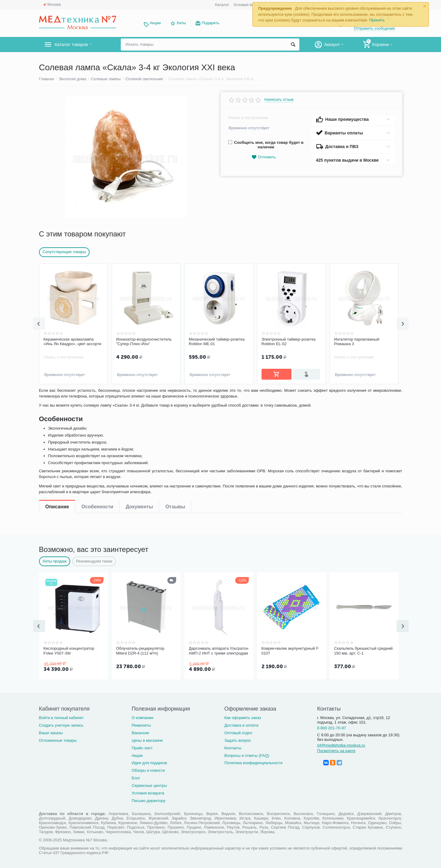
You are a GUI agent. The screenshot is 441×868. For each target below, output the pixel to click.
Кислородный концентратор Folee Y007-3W (69, 650)
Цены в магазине (147, 739)
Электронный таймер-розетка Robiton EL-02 (289, 342)
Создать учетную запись (61, 724)
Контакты (233, 747)
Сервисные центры (149, 784)
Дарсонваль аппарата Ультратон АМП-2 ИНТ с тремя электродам (219, 650)
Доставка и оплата (241, 724)
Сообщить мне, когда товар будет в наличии (266, 145)
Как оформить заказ (243, 716)
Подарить (210, 23)
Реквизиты (141, 724)
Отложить (264, 157)
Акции (155, 23)
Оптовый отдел (238, 732)
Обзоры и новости (148, 769)
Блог (136, 777)
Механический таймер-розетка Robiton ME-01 (217, 342)
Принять (377, 20)
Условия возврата (250, 5)
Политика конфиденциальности (253, 762)
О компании (143, 716)
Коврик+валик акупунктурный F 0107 (290, 650)
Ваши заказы (51, 732)
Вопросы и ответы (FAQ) (247, 754)
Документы (139, 395)
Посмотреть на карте (336, 749)
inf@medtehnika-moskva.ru (341, 744)
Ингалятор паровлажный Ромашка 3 (357, 342)
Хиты (181, 23)
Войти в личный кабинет (61, 716)
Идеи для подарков (149, 762)
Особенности (97, 395)
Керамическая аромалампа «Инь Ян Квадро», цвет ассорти (72, 342)
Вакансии (140, 732)
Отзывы (175, 395)
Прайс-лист (142, 747)
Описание (57, 395)
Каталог (222, 5)
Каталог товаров (75, 45)
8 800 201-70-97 (332, 727)
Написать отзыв (279, 100)
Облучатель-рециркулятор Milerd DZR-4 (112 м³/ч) (140, 650)
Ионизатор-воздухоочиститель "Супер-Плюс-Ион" (144, 342)
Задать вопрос (238, 739)
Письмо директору (149, 799)
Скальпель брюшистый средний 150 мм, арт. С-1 (364, 650)
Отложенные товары (58, 739)
